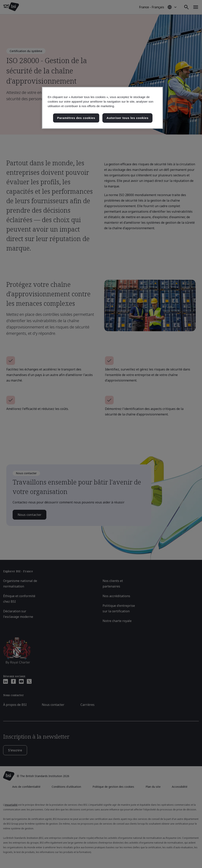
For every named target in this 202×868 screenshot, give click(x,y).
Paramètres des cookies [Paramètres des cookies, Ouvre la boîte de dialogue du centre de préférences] (76, 118)
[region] (102, 108)
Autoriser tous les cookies (127, 118)
